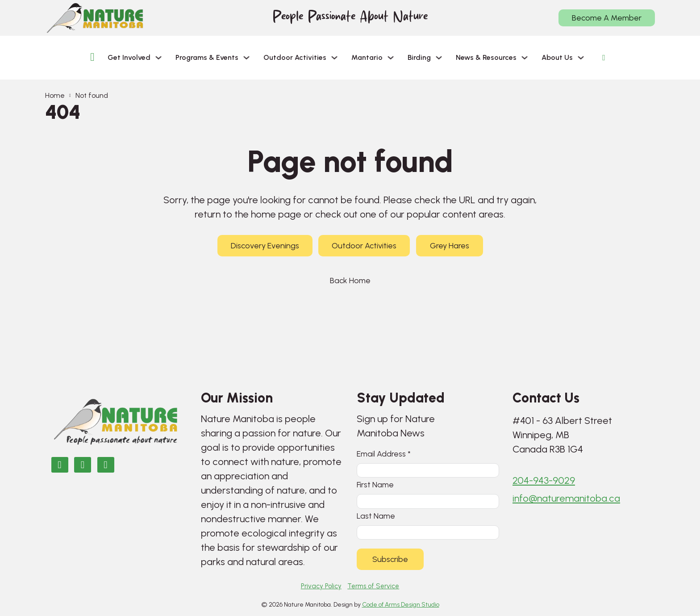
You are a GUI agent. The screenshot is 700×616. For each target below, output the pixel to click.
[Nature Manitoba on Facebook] (60, 463)
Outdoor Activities (295, 57)
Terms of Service (373, 586)
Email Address (384, 451)
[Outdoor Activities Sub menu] (334, 58)
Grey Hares (450, 246)
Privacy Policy (321, 586)
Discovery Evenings (265, 246)
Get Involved (129, 57)
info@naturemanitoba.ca (566, 497)
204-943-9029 (544, 479)
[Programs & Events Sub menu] (246, 58)
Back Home (350, 281)
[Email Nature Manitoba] (106, 463)
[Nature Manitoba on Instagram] (83, 463)
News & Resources (486, 57)
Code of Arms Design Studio (401, 605)
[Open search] (604, 58)
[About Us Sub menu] (581, 58)
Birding (419, 57)
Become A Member (607, 18)
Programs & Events (207, 57)
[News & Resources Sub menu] (525, 58)
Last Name (376, 515)
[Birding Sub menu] (439, 58)
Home (55, 95)
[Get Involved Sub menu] (158, 58)
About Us (557, 57)
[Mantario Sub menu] (391, 58)
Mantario (367, 57)
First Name (375, 483)
